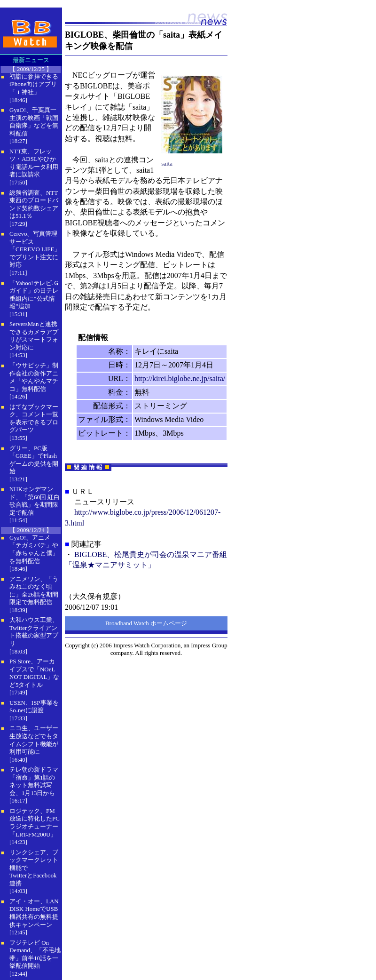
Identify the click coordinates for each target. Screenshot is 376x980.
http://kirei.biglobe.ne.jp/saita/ (180, 378)
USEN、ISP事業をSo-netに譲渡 (34, 707)
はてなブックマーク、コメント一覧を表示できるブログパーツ (34, 418)
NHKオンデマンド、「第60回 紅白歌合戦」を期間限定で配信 (35, 501)
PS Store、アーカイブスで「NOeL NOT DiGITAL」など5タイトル (34, 673)
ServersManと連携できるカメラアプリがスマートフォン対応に (34, 336)
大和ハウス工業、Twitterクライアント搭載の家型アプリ (34, 632)
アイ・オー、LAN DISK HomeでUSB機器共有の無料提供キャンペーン (34, 913)
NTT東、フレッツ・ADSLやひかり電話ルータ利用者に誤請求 (34, 163)
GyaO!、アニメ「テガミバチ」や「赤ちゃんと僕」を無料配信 (34, 549)
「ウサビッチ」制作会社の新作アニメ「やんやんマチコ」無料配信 (34, 377)
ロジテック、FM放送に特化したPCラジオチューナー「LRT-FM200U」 (35, 823)
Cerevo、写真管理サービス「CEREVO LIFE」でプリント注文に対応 (35, 249)
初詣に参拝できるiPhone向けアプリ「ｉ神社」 (34, 84)
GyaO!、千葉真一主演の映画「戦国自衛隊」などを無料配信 (34, 122)
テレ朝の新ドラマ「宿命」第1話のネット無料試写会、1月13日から (34, 781)
